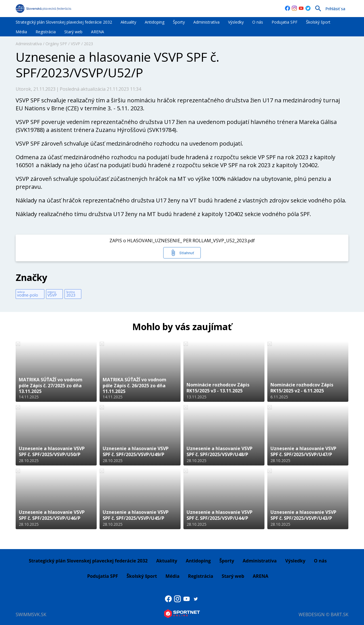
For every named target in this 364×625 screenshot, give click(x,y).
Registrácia (46, 32)
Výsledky (236, 22)
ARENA (98, 32)
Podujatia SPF (285, 22)
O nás (258, 22)
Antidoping (155, 22)
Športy (179, 22)
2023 (88, 44)
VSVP (76, 44)
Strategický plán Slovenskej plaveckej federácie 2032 (64, 22)
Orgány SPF (56, 44)
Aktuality (128, 22)
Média (21, 32)
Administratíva (206, 22)
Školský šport (318, 22)
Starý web (73, 32)
